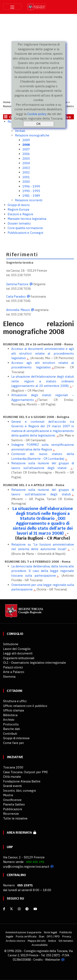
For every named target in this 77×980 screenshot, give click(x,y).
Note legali (51, 932)
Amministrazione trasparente (23, 932)
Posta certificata (26, 936)
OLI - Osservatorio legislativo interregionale (34, 663)
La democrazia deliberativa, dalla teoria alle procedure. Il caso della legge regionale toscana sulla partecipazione (43, 571)
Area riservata (21, 833)
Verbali (20, 131)
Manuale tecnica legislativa (27, 219)
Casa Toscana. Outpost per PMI (25, 772)
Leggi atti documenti (18, 653)
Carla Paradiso (16, 296)
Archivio (9, 720)
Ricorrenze (11, 814)
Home (7, 102)
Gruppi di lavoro (19, 205)
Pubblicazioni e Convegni (25, 233)
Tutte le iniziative (15, 818)
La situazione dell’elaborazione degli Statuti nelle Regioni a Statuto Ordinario (43, 513)
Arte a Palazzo (14, 672)
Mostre (8, 795)
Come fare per (14, 743)
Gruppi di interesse (16, 738)
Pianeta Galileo (14, 804)
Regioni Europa (18, 209)
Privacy (67, 936)
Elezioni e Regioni (20, 214)
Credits (38, 960)
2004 (26, 163)
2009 (26, 140)
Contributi (10, 734)
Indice (52, 941)
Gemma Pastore (17, 284)
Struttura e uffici (15, 701)
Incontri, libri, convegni (19, 791)
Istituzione (11, 644)
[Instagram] (19, 909)
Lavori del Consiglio (17, 649)
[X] (11, 909)
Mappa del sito (37, 941)
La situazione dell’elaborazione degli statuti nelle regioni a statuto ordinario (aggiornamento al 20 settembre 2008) (43, 381)
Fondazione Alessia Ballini (22, 781)
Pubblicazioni (13, 809)
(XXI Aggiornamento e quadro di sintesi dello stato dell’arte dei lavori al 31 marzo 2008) (43, 526)
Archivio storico (16, 941)
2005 (26, 159)
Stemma (9, 677)
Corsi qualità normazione (25, 228)
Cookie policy (37, 114)
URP (10, 847)
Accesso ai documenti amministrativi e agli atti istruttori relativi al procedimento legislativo (43, 353)
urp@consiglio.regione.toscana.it (26, 867)
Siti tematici (66, 941)
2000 (26, 182)
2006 (26, 154)
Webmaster (53, 960)
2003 (26, 168)
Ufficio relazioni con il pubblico (25, 706)
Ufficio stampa (13, 710)
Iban (42, 936)
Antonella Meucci (18, 310)
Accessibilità (40, 945)
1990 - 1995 (31, 191)
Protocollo (11, 724)
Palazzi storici (13, 667)
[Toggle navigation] (12, 7)
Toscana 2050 (13, 767)
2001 (26, 177)
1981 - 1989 (31, 196)
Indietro (69, 106)
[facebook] (4, 909)
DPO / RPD (53, 936)
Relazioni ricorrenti (29, 200)
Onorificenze (12, 800)
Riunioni (8, 106)
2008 (26, 145)
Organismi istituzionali (19, 658)
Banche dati (11, 729)
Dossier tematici (19, 223)
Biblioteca (10, 715)
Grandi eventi (12, 786)
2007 (26, 149)
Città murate (12, 777)
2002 (26, 172)
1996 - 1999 (31, 186)
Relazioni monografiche (32, 135)
